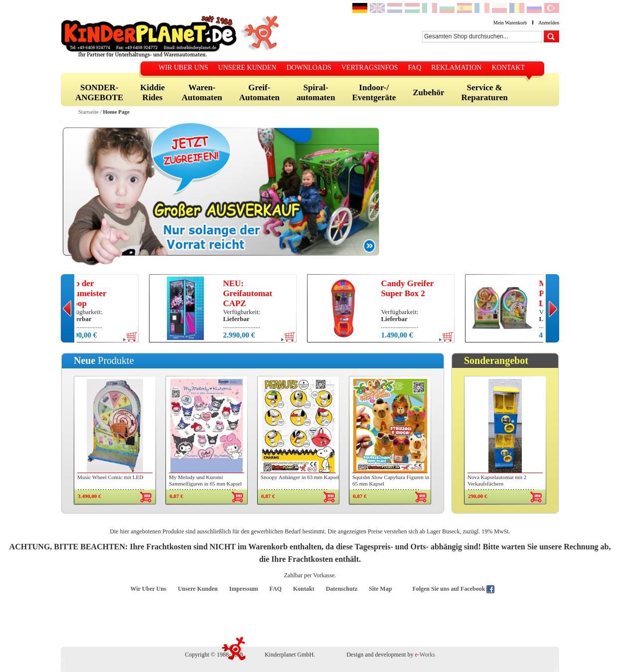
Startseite (88, 112)
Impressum (244, 589)
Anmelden (549, 23)
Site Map (380, 589)
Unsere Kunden (198, 589)
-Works (425, 655)
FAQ (414, 68)
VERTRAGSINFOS (370, 68)
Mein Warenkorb (510, 23)
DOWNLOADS (309, 68)
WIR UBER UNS (183, 68)
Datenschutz (342, 589)
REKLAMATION (456, 68)
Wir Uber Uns (149, 589)
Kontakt (304, 589)
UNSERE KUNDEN (247, 68)
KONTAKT (508, 68)
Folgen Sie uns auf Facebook (449, 589)
